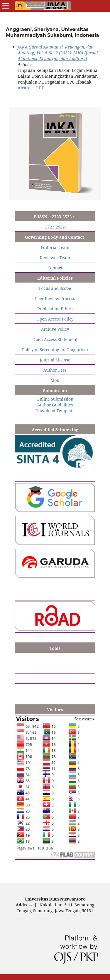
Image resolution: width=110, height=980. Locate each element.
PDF (40, 88)
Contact (55, 268)
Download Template (55, 411)
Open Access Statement (55, 339)
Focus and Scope (55, 288)
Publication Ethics (55, 309)
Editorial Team (55, 247)
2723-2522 (55, 227)
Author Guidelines (55, 405)
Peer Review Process (55, 298)
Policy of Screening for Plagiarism (55, 350)
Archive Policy (55, 329)
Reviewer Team (55, 258)
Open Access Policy (55, 319)
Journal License (55, 360)
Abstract (26, 88)
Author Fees (55, 370)
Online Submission (55, 399)
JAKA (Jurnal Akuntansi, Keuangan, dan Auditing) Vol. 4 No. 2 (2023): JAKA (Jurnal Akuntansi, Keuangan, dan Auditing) (58, 53)
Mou (55, 380)
